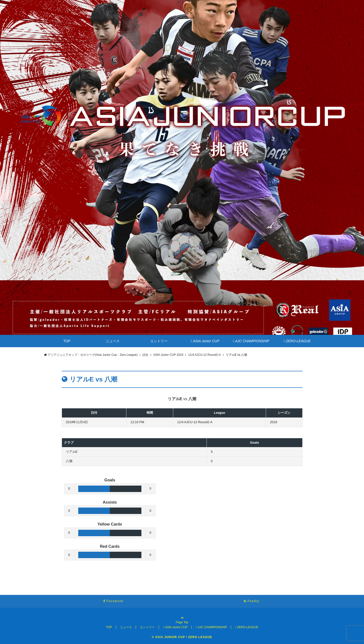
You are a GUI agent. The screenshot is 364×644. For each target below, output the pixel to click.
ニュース (113, 341)
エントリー (159, 341)
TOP (67, 341)
